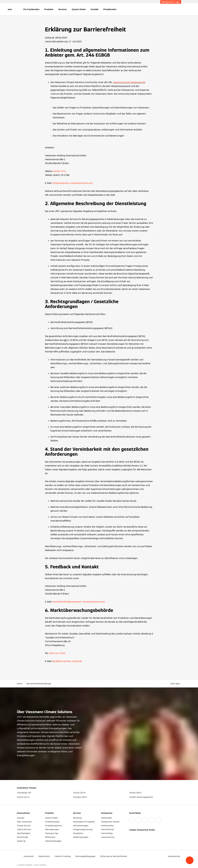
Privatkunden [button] (110, 9)
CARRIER (43, 865)
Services (63, 9)
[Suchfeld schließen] (180, 9)
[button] (190, 860)
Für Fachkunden (31, 9)
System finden (79, 9)
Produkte (49, 9)
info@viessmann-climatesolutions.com (73, 183)
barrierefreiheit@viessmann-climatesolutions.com (79, 602)
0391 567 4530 (57, 653)
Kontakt (95, 9)
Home (20, 684)
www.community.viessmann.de (129, 82)
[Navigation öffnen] (10, 9)
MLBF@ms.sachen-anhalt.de (67, 661)
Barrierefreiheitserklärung (39, 684)
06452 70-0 (60, 171)
